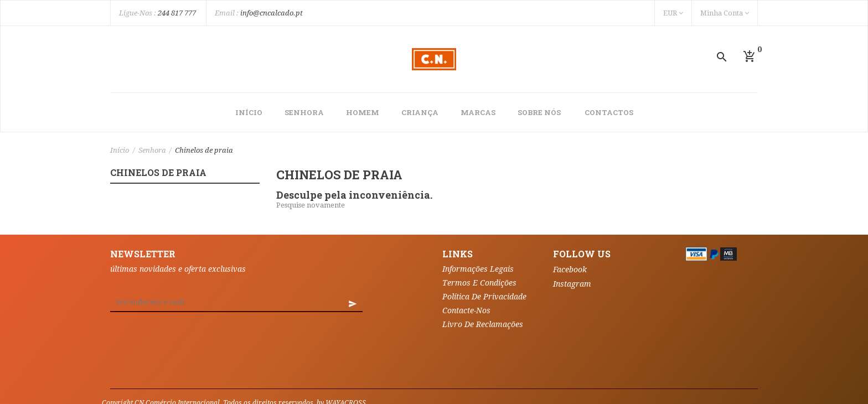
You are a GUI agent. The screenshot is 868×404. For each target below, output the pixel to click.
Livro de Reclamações (483, 324)
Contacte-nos (466, 310)
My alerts (411, 390)
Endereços (401, 374)
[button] (750, 56)
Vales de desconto (351, 390)
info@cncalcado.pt (272, 13)
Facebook (570, 270)
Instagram (572, 284)
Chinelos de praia (158, 173)
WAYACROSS (346, 357)
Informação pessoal (209, 374)
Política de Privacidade (484, 297)
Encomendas (278, 374)
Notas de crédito (342, 374)
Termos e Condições (479, 283)
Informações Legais (478, 269)
